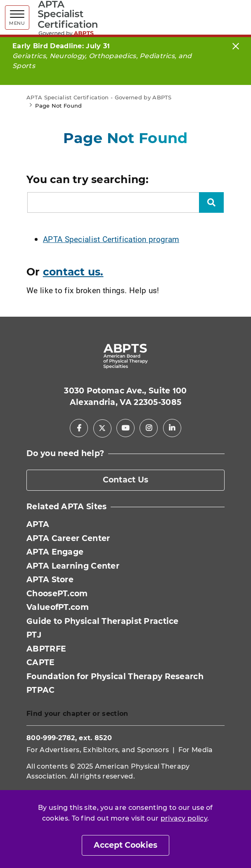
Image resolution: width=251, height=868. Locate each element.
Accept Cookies (125, 845)
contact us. (73, 272)
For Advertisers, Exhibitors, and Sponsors (98, 750)
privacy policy (184, 818)
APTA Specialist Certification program (111, 239)
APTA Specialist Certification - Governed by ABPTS (99, 97)
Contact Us (126, 480)
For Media (196, 750)
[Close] (236, 46)
